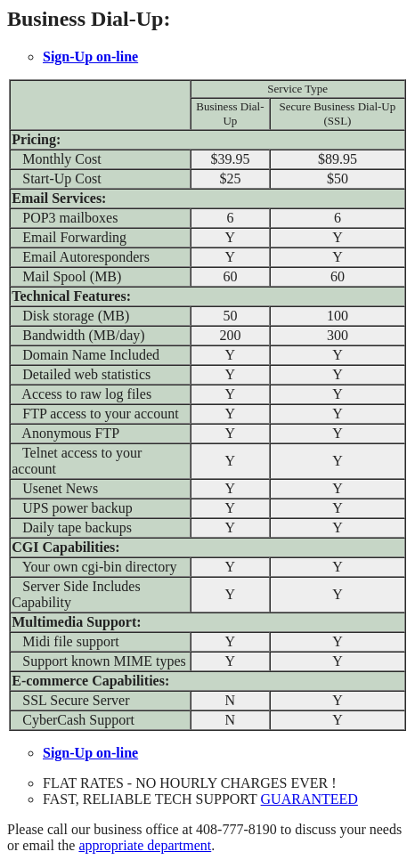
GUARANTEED (309, 799)
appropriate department (145, 845)
